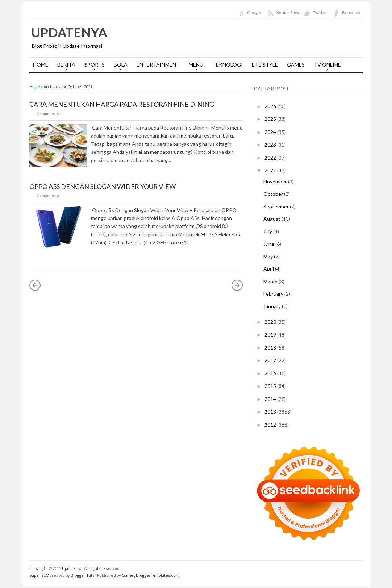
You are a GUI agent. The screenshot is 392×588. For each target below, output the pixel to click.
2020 (271, 322)
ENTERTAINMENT (158, 65)
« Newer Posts (35, 285)
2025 (271, 119)
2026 (271, 106)
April (269, 269)
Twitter (320, 12)
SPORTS (93, 67)
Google (254, 12)
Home (35, 87)
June (269, 244)
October (274, 194)
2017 (271, 360)
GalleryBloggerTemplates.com (150, 575)
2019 (271, 335)
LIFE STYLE (265, 65)
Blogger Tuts (83, 575)
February (274, 294)
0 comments (48, 113)
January (273, 306)
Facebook (351, 12)
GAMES (296, 65)
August (272, 219)
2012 (271, 425)
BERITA (64, 67)
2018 (271, 348)
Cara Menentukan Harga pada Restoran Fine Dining (122, 104)
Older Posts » (237, 285)
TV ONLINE (326, 67)
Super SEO (39, 575)
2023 (271, 145)
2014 (271, 399)
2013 (271, 412)
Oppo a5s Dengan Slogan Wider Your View (103, 186)
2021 (271, 170)
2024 (271, 132)
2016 (271, 373)
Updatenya (69, 32)
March (271, 281)
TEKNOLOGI (228, 65)
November (276, 181)
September (277, 206)
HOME (41, 65)
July (268, 231)
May (269, 256)
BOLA (119, 67)
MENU (194, 67)
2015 (271, 386)
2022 (271, 158)
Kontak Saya (288, 12)
